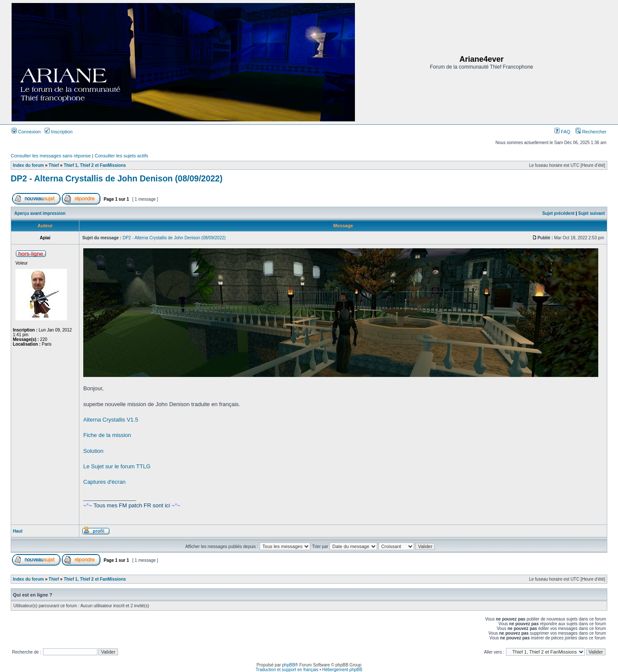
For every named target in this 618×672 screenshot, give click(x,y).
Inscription (59, 132)
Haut (18, 531)
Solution (93, 451)
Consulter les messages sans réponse (51, 156)
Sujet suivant (591, 213)
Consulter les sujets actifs (121, 156)
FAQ (562, 132)
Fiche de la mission (107, 435)
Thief (54, 165)
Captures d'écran (105, 482)
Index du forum (28, 165)
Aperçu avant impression (40, 213)
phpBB (288, 665)
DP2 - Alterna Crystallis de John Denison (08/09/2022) (117, 178)
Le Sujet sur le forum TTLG (117, 466)
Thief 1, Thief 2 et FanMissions (95, 165)
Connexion (26, 132)
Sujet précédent (559, 213)
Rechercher (591, 132)
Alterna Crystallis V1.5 (111, 420)
